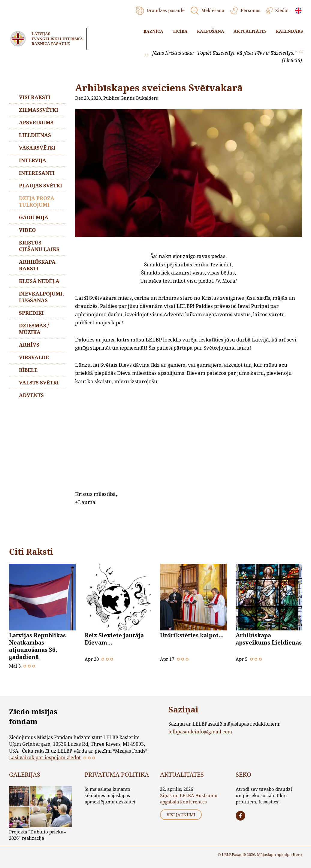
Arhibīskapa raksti (37, 265)
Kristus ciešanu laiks (39, 246)
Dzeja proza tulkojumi (37, 201)
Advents (31, 395)
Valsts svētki (39, 382)
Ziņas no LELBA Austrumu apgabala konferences (189, 798)
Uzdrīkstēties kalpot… (192, 635)
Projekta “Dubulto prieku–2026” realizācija (38, 835)
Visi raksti (35, 97)
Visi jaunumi (181, 815)
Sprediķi (31, 313)
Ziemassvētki (39, 110)
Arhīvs (29, 345)
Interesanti (37, 173)
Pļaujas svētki (41, 185)
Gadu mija (34, 217)
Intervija (33, 160)
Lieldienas (35, 135)
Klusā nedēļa (39, 281)
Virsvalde (34, 357)
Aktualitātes (250, 31)
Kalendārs (289, 31)
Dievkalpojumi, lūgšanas (41, 297)
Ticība (180, 31)
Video (27, 230)
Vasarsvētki (37, 148)
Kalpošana (211, 31)
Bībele (28, 370)
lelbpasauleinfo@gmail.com (200, 731)
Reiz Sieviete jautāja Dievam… (114, 639)
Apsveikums (36, 122)
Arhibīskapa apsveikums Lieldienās (269, 639)
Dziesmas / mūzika (34, 329)
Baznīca (153, 31)
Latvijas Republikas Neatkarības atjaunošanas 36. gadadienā (37, 646)
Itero (297, 854)
